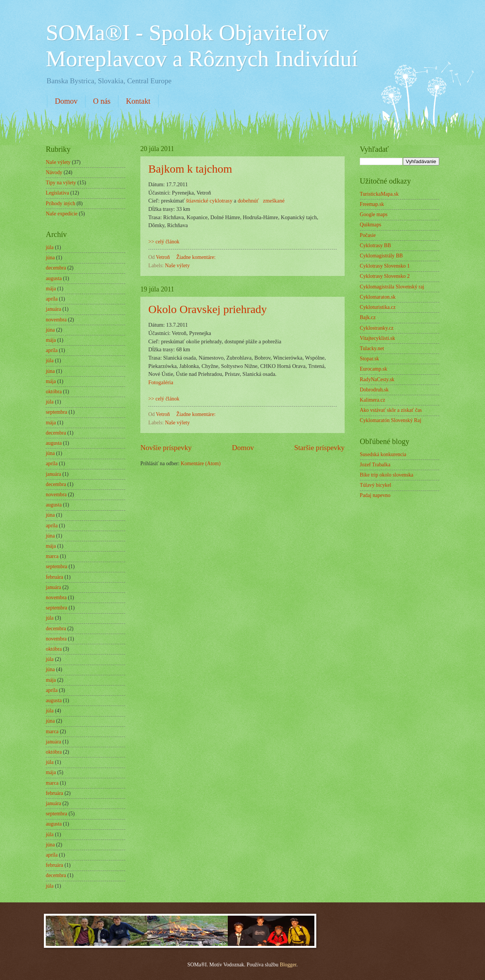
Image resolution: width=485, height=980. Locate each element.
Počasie (368, 235)
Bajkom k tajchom (190, 169)
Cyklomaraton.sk (378, 297)
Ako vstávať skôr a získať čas (391, 410)
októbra (54, 392)
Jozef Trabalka (375, 465)
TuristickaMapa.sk (379, 194)
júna (50, 258)
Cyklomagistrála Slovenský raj (392, 287)
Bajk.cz (368, 317)
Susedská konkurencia (383, 454)
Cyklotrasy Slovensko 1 (385, 266)
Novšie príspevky (166, 448)
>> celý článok (164, 242)
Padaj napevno (375, 495)
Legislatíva (57, 193)
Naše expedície (62, 214)
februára (54, 577)
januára (54, 309)
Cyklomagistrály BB (381, 256)
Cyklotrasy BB (375, 245)
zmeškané (274, 201)
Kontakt (138, 101)
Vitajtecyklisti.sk (377, 338)
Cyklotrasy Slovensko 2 (385, 276)
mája (51, 289)
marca (52, 556)
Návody (54, 172)
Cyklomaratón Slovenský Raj (390, 420)
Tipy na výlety (61, 183)
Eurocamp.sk (373, 369)
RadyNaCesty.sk (377, 379)
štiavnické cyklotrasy (209, 201)
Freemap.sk (372, 204)
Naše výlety (177, 266)
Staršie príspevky (319, 448)
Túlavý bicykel (375, 485)
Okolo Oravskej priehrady (208, 309)
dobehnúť (248, 201)
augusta (54, 278)
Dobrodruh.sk (374, 390)
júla (50, 247)
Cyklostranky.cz (377, 328)
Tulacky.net (372, 348)
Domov (66, 101)
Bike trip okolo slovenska (386, 475)
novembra (56, 320)
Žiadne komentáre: (197, 257)
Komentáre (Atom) (201, 464)
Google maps (374, 214)
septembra (57, 412)
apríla (52, 299)
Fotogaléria (161, 382)
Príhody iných (61, 203)
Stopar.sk (369, 359)
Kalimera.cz (372, 400)
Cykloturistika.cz (378, 307)
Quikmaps (371, 225)
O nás (102, 101)
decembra (56, 268)
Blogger (288, 965)
